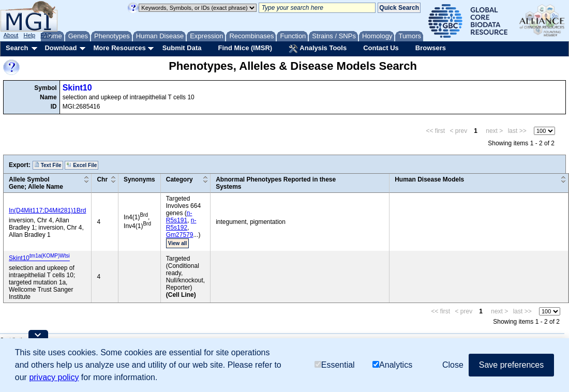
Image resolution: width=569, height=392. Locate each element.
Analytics (392, 365)
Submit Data (182, 48)
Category (179, 179)
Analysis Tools (318, 49)
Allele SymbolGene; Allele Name (36, 183)
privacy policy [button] (54, 377)
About (11, 35)
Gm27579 (180, 235)
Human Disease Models (429, 179)
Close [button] (453, 365)
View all (178, 243)
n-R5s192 (181, 224)
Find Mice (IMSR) (245, 48)
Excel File (81, 165)
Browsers (431, 48)
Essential (335, 365)
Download (61, 48)
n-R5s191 (179, 217)
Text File (48, 165)
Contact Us (381, 48)
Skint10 (77, 88)
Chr (102, 179)
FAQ (46, 35)
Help (29, 35)
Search (17, 48)
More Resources (119, 48)
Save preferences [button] (511, 365)
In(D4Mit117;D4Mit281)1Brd (47, 210)
